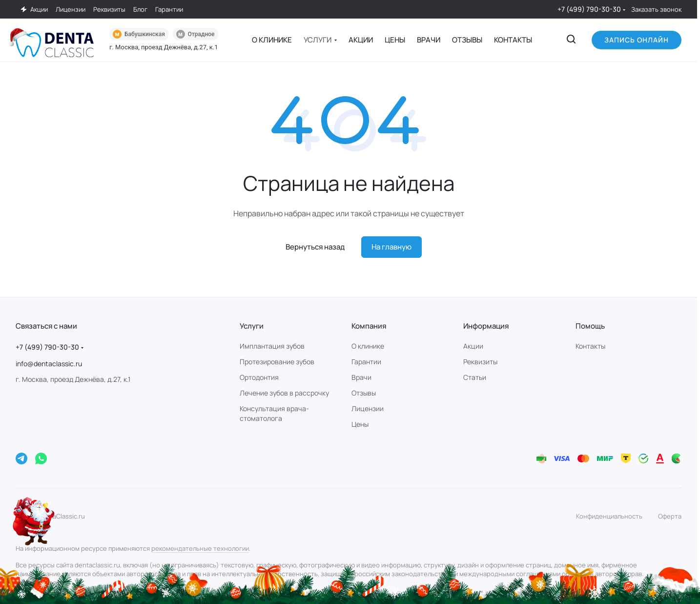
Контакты (590, 346)
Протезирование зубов (277, 362)
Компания (369, 326)
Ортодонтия (259, 377)
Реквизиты (480, 362)
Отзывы (364, 393)
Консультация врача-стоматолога (274, 413)
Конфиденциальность (609, 516)
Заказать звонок (656, 10)
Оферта (670, 516)
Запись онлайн (637, 40)
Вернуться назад (315, 247)
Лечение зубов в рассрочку (284, 393)
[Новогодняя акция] (34, 521)
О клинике (368, 346)
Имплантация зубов (272, 346)
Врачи (361, 377)
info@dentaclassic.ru (49, 364)
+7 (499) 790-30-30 (589, 9)
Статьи (475, 377)
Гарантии (366, 362)
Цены (360, 424)
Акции (473, 346)
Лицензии (368, 408)
